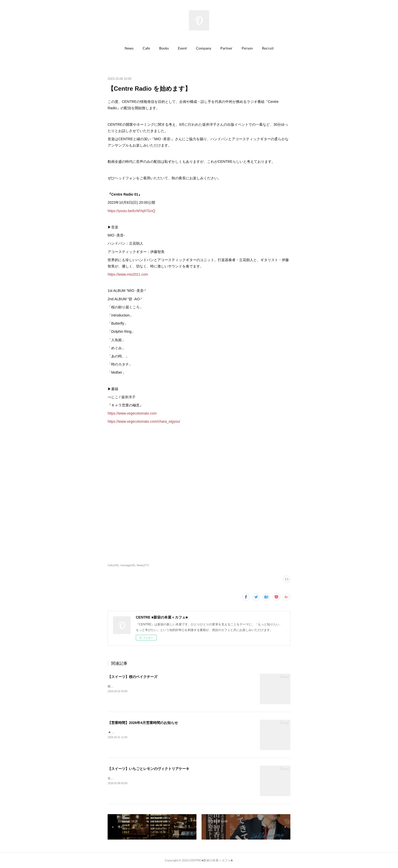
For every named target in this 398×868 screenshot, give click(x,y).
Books (164, 48)
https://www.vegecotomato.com (132, 413)
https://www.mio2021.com (128, 274)
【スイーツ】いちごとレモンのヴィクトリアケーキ (148, 769)
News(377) (143, 565)
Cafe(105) (113, 565)
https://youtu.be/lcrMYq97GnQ (131, 211)
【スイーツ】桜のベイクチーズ (132, 677)
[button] (129, 48)
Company (204, 48)
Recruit (268, 48)
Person (247, 48)
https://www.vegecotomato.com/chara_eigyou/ (144, 421)
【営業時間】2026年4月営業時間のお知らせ (143, 723)
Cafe (146, 48)
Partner (226, 48)
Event (182, 48)
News (129, 48)
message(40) (128, 565)
